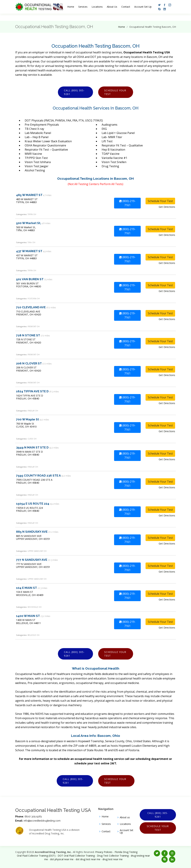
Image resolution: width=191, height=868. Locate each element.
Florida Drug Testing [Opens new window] (126, 852)
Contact (126, 7)
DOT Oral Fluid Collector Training (76, 856)
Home (71, 7)
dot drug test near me (88, 859)
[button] (159, 5)
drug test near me (113, 859)
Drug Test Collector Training (113, 856)
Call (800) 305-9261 (74, 92)
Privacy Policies (104, 852)
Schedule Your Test (115, 92)
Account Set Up (143, 7)
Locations (97, 7)
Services (83, 7)
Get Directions (167, 207)
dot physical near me (62, 859)
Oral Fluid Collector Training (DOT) (36, 856)
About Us (112, 7)
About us (125, 817)
